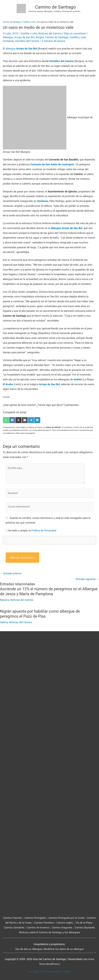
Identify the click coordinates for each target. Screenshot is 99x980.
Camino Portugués (35, 918)
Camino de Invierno (38, 927)
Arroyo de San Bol (24, 37)
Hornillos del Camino (27, 41)
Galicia (4, 622)
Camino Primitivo (44, 923)
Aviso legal (33, 972)
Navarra (4, 600)
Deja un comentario (75, 33)
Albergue (8, 37)
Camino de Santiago (55, 7)
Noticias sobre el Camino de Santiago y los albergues (49, 932)
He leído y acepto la (32, 530)
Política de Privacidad (44, 530)
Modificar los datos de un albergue (64, 949)
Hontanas (8, 41)
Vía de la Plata (84, 923)
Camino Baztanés (85, 927)
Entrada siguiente (87, 579)
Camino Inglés (65, 923)
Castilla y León (29, 33)
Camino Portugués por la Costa (66, 918)
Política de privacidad (51, 972)
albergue (21, 49)
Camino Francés (12, 918)
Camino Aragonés (62, 927)
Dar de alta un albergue (29, 949)
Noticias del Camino (50, 33)
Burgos (40, 37)
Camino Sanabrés (14, 927)
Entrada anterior (11, 573)
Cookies (67, 972)
